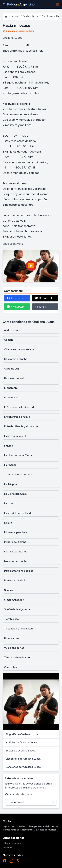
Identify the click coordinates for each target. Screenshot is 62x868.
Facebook (15, 298)
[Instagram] (11, 861)
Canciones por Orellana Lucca (23, 767)
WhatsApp (15, 307)
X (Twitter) (43, 298)
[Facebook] (5, 861)
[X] (18, 861)
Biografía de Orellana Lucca (22, 734)
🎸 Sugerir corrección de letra (18, 31)
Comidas (7, 847)
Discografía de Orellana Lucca (23, 759)
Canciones (47, 16)
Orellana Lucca (31, 16)
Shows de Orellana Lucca (20, 751)
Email (40, 307)
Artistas (15, 16)
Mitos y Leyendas (12, 843)
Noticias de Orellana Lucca (21, 742)
